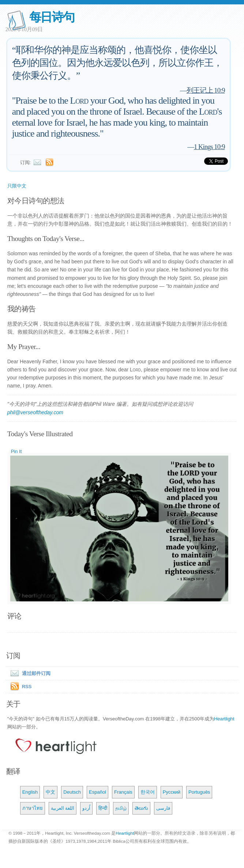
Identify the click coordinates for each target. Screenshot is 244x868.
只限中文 (17, 186)
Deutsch (72, 792)
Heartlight (224, 719)
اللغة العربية (63, 808)
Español (97, 792)
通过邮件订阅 (29, 673)
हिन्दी (103, 808)
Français (123, 792)
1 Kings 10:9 (209, 147)
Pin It (16, 451)
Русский (172, 792)
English (30, 792)
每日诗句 (52, 17)
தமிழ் (121, 808)
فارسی (163, 808)
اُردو (86, 808)
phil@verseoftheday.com (35, 412)
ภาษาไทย (33, 808)
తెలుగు (141, 808)
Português (199, 792)
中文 (50, 792)
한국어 (148, 792)
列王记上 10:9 (206, 90)
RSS (27, 687)
